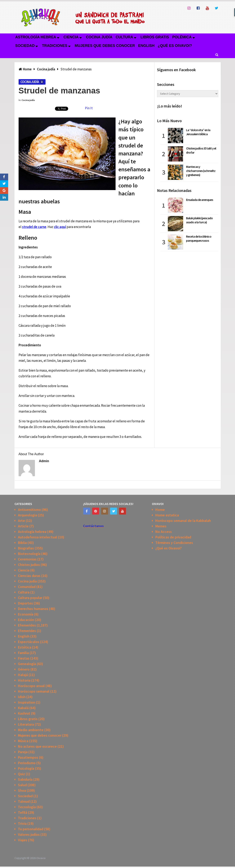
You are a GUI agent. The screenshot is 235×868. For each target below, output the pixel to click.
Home (160, 510)
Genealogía (27, 664)
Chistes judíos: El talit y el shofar (201, 150)
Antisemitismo (29, 510)
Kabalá (23, 708)
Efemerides (27, 625)
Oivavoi (41, 858)
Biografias (26, 548)
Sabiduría (25, 779)
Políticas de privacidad (173, 537)
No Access (164, 532)
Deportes (25, 603)
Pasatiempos (28, 757)
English (146, 46)
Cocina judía (99, 37)
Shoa (22, 790)
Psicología (26, 768)
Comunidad (27, 587)
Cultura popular (30, 598)
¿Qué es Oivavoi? (175, 46)
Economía (26, 614)
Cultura (124, 37)
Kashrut (24, 713)
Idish (22, 697)
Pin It (89, 108)
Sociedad (25, 46)
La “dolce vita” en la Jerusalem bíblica (198, 132)
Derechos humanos (33, 609)
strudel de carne (34, 227)
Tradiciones (55, 46)
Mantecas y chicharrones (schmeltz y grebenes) (201, 171)
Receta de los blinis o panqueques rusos (199, 238)
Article (23, 526)
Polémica (182, 37)
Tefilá (23, 812)
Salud (22, 785)
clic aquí (60, 227)
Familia (23, 653)
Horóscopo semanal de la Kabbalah (183, 521)
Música (23, 741)
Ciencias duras (29, 576)
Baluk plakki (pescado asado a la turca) (199, 220)
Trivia (22, 823)
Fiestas (24, 658)
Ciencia (71, 37)
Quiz (21, 774)
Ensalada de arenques (199, 200)
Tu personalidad (31, 829)
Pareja (23, 752)
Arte (21, 521)
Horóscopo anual (31, 686)
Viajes (23, 840)
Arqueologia (27, 515)
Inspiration (27, 702)
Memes (161, 526)
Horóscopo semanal (34, 691)
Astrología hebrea (36, 37)
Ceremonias (27, 559)
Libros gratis (155, 37)
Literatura (26, 724)
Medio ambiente (31, 730)
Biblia (22, 543)
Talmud (24, 801)
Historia (24, 680)
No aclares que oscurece (37, 746)
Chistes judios (29, 565)
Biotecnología (29, 554)
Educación (26, 620)
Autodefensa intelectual (38, 537)
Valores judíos (29, 834)
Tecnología (27, 807)
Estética (25, 647)
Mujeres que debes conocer (105, 46)
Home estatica (167, 515)
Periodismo (27, 763)
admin (44, 461)
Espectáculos (29, 642)
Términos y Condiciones (174, 543)
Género (24, 669)
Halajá (23, 675)
